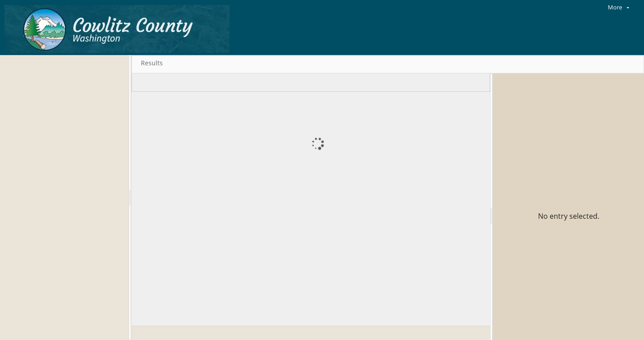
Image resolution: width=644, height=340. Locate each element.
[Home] (119, 28)
